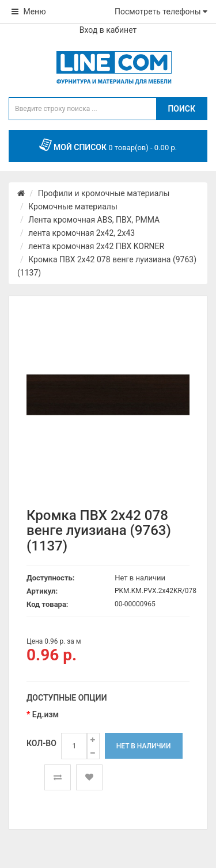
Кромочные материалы (73, 207)
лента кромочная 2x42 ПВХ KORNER (96, 246)
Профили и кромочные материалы (104, 193)
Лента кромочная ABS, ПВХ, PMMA (94, 220)
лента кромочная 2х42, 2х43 (82, 233)
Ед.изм (46, 714)
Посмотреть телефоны (161, 12)
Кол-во (41, 743)
